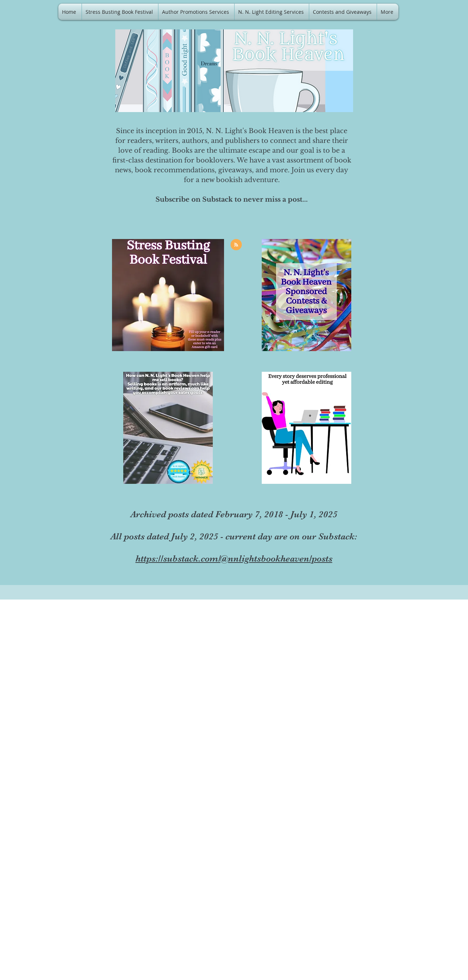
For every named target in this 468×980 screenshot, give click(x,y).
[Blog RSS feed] (236, 245)
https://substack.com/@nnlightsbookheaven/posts (234, 558)
